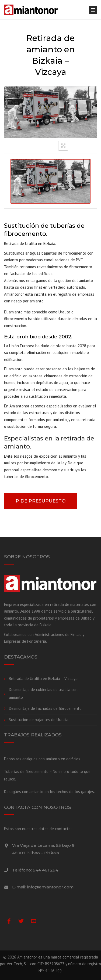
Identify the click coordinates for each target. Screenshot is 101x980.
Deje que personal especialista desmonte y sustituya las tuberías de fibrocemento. (45, 470)
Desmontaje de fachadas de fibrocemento (45, 708)
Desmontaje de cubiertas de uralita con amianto (43, 693)
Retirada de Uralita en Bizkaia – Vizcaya (43, 679)
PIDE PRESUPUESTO (41, 501)
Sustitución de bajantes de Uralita (39, 720)
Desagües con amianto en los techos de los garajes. (49, 792)
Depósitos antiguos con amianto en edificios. (43, 759)
